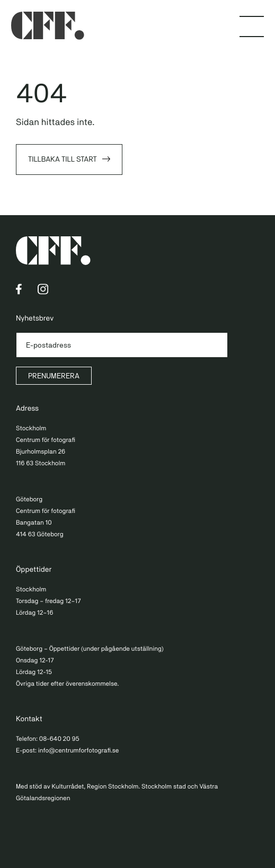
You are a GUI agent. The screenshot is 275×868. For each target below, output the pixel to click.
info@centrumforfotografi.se (79, 750)
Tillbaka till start (63, 160)
